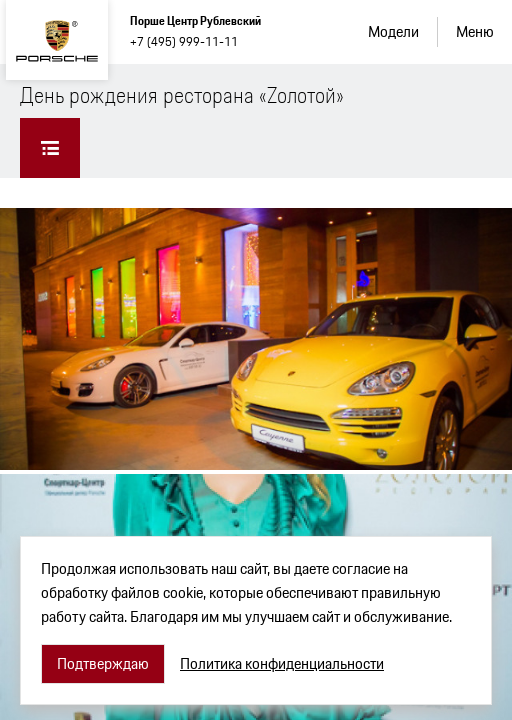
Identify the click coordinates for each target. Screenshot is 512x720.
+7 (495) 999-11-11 (184, 41)
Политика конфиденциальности (282, 664)
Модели (393, 31)
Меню (475, 31)
